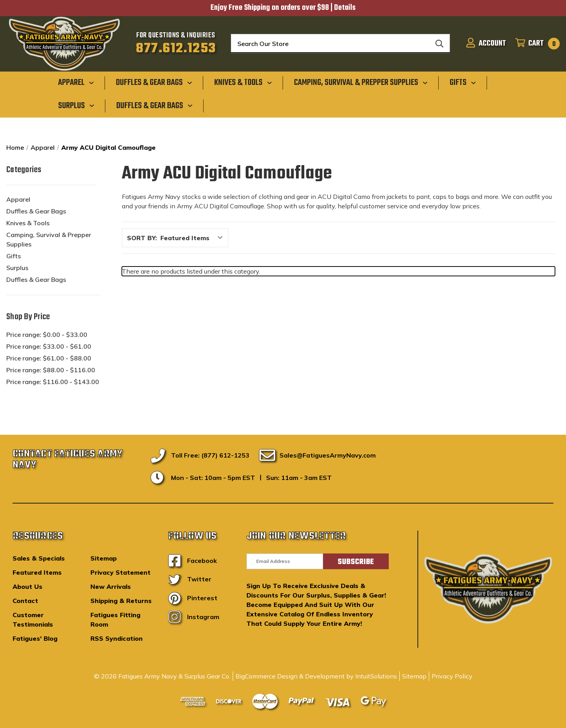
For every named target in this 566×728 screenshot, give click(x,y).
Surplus (17, 268)
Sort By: (142, 238)
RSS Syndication (117, 638)
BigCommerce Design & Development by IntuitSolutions (316, 676)
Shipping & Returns (121, 601)
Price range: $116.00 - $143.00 (53, 382)
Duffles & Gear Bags (36, 211)
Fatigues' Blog (35, 638)
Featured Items (37, 572)
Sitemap (104, 558)
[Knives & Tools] (243, 83)
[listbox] (194, 238)
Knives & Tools (28, 223)
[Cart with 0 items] (535, 44)
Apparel (18, 199)
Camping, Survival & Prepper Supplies (49, 239)
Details (345, 8)
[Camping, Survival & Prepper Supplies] (361, 83)
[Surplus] (76, 105)
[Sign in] (486, 44)
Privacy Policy (452, 676)
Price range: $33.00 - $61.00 (49, 346)
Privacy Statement (120, 572)
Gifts (14, 256)
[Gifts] (463, 83)
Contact (25, 601)
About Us (28, 586)
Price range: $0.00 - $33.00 (47, 335)
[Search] (439, 44)
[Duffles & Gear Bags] (154, 83)
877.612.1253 (176, 49)
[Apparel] (76, 83)
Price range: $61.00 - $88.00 (49, 358)
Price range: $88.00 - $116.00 (51, 370)
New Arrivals (111, 586)
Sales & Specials (39, 558)
